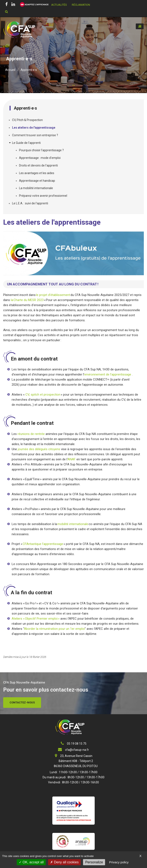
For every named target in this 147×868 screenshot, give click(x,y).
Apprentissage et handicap (37, 181)
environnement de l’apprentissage (108, 374)
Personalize (94, 862)
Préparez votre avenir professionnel (43, 196)
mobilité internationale (73, 524)
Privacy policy (119, 862)
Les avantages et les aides (37, 173)
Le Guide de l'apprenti (26, 143)
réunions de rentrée (31, 434)
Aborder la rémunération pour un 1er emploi (54, 629)
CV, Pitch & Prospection (27, 120)
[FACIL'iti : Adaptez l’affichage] (33, 5)
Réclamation (81, 5)
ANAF (72, 459)
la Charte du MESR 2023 (27, 300)
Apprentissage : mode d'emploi (40, 158)
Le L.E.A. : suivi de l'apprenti (30, 203)
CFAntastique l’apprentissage (43, 544)
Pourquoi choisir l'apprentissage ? (41, 150)
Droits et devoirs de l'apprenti (38, 165)
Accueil (10, 70)
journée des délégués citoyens (39, 449)
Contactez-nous (22, 702)
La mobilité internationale (36, 188)
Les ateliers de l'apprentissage (34, 128)
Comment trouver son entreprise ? (35, 135)
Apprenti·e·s (29, 70)
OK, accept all (31, 862)
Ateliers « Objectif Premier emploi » (36, 619)
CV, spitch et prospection (43, 395)
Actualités (59, 5)
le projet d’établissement (53, 295)
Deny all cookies (64, 862)
